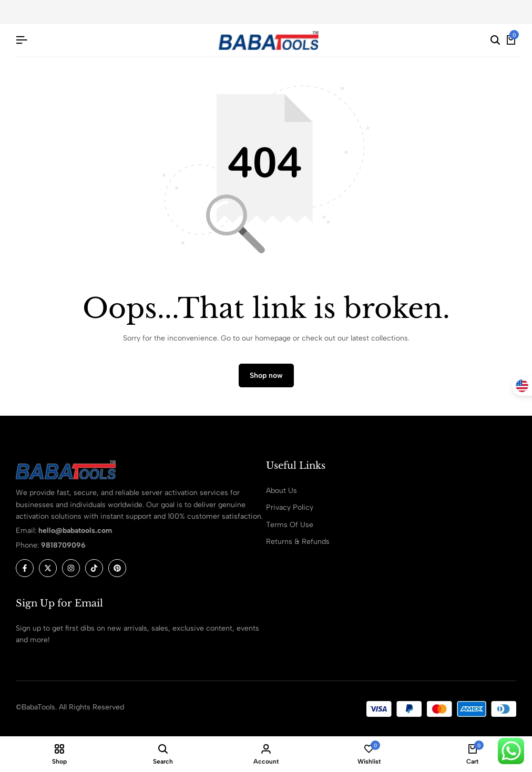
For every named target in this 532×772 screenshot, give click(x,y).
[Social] (25, 569)
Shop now (266, 376)
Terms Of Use (290, 525)
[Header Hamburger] (22, 40)
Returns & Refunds (298, 542)
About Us (282, 491)
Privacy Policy (290, 508)
